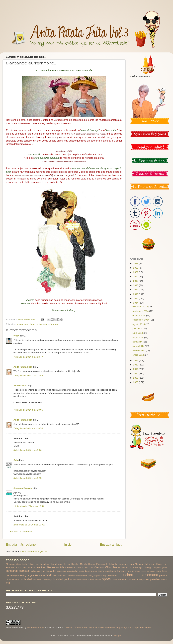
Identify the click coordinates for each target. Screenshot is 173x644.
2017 (136, 290)
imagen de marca (148, 571)
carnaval (24, 571)
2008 (136, 382)
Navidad (41, 567)
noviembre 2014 (141, 311)
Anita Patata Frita (23, 367)
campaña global (160, 568)
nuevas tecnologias (87, 575)
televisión (134, 580)
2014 (136, 303)
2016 (136, 294)
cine (43, 571)
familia (121, 571)
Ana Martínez (20, 386)
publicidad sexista (80, 580)
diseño (101, 571)
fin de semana (132, 571)
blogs (149, 567)
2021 (136, 272)
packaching (101, 575)
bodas (20, 324)
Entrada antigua (111, 545)
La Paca (18, 568)
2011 (136, 369)
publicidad (26, 579)
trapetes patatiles (150, 579)
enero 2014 (138, 355)
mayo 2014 (138, 337)
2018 (136, 285)
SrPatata (80, 568)
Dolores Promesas (97, 564)
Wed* (16, 336)
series (91, 580)
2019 (136, 281)
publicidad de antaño (41, 580)
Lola (25, 567)
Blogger (117, 636)
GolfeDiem (150, 564)
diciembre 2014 (140, 307)
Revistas (71, 567)
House (159, 564)
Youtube (134, 567)
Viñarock (125, 568)
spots (106, 579)
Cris (16, 460)
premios (163, 575)
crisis (81, 571)
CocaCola (44, 564)
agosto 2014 (139, 324)
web (8, 583)
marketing (11, 575)
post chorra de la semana (37, 324)
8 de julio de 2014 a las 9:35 (28, 478)
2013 (136, 360)
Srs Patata (90, 568)
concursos (62, 571)
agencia (142, 568)
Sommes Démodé (23, 488)
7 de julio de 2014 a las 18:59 (28, 428)
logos (165, 571)
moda (49, 575)
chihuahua (35, 571)
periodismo (112, 575)
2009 (136, 378)
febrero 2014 (139, 350)
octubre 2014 (139, 315)
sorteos (98, 580)
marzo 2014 (139, 346)
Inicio (68, 545)
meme (42, 575)
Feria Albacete (136, 564)
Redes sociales (56, 567)
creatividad (73, 571)
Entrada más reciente (21, 545)
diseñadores (91, 571)
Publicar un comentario (22, 531)
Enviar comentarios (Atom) (33, 551)
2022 (136, 268)
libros (159, 571)
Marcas (32, 567)
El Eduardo (112, 564)
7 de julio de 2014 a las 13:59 (28, 376)
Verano (54, 324)
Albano (18, 564)
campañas (12, 571)
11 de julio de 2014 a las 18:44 (29, 506)
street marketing (120, 580)
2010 (136, 374)
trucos (164, 580)
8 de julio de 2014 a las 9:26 (28, 450)
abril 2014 (138, 342)
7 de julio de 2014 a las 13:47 (28, 357)
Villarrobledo (112, 567)
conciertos (51, 571)
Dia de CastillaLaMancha (76, 564)
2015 (136, 298)
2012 (136, 365)
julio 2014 (138, 329)
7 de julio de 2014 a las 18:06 (28, 410)
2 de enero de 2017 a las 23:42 (29, 525)
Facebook (123, 564)
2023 (136, 263)
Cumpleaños (57, 564)
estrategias (111, 571)
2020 (136, 277)
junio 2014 (138, 333)
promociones (12, 580)
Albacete (10, 564)
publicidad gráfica (61, 579)
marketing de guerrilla (27, 575)
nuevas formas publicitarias (65, 575)
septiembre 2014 (141, 320)
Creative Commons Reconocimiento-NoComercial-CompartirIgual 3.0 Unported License (108, 627)
